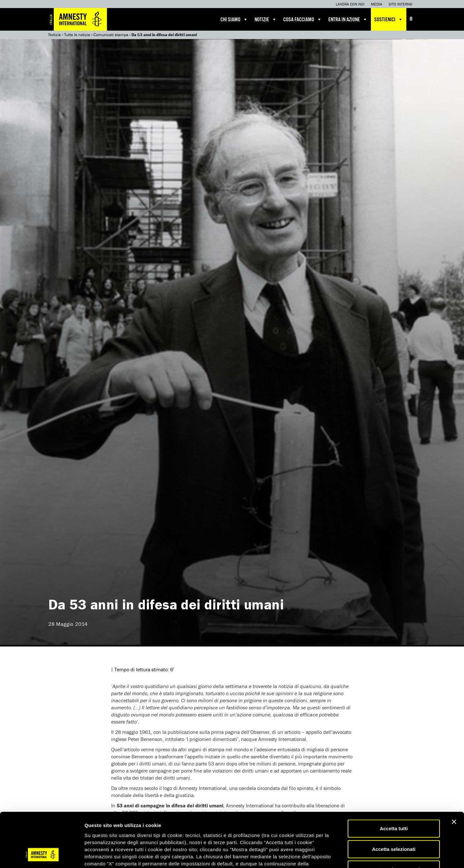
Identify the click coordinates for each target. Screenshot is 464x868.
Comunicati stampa (111, 35)
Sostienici (389, 19)
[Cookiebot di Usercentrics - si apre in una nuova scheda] (42, 855)
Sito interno (401, 4)
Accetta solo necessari (394, 821)
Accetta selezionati (394, 801)
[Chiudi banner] (454, 774)
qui (103, 829)
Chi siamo (234, 19)
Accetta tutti (394, 780)
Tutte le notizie (77, 35)
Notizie (266, 19)
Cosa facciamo (303, 19)
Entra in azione (348, 19)
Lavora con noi (350, 4)
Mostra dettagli (339, 855)
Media (377, 4)
